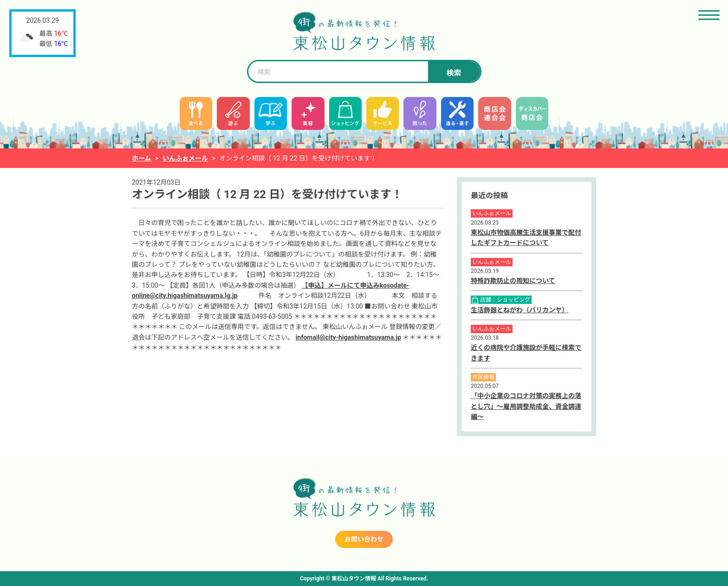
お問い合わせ (364, 539)
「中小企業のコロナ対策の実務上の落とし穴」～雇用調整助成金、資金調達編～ (526, 406)
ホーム (142, 158)
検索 (454, 73)
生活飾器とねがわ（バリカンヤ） (520, 310)
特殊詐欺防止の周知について (513, 281)
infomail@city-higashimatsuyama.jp (348, 337)
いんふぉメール (185, 158)
